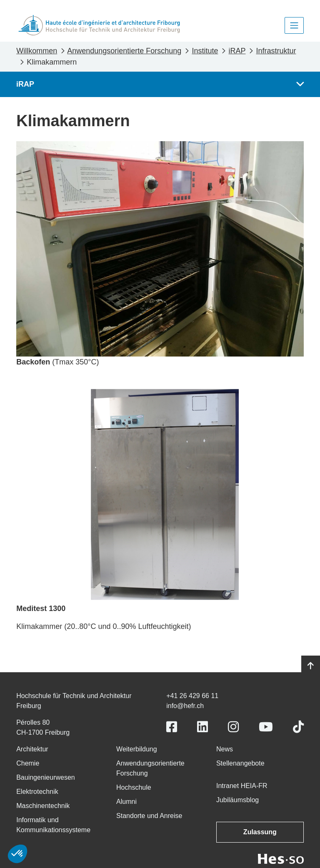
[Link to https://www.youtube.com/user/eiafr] (266, 727)
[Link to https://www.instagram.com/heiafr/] (233, 727)
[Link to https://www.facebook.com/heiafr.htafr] (172, 727)
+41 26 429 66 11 (192, 696)
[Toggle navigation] (294, 25)
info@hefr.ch (185, 706)
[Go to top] (311, 666)
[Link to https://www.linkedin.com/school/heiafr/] (202, 727)
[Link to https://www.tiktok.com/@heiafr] (298, 727)
